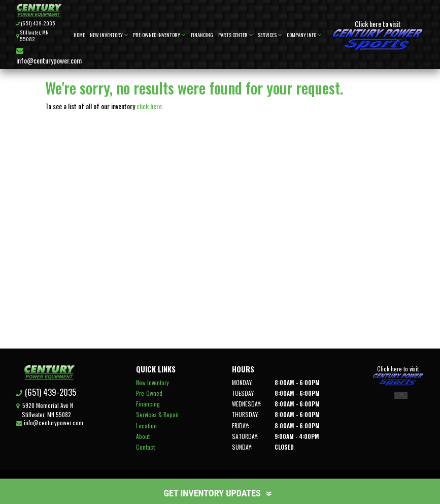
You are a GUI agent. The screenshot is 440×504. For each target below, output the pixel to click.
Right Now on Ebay (402, 397)
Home (79, 35)
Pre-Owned (149, 393)
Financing (202, 35)
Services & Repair (157, 414)
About (142, 436)
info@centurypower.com (49, 56)
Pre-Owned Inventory (159, 35)
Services (270, 35)
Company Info (304, 35)
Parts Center (235, 35)
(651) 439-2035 (38, 23)
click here (149, 106)
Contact (145, 447)
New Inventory (109, 35)
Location (146, 426)
